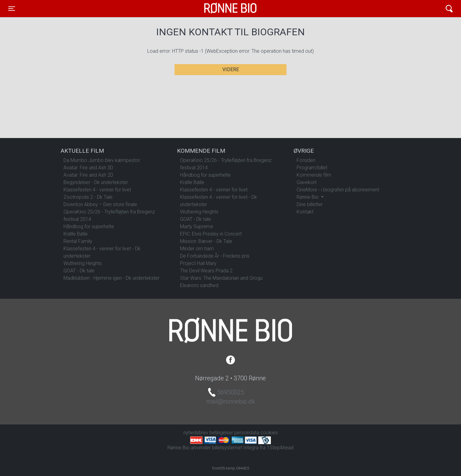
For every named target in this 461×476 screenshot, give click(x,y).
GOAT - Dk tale (79, 271)
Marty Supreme (197, 226)
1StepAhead (280, 448)
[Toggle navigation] (12, 9)
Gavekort (307, 182)
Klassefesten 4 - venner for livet (97, 190)
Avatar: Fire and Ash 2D (88, 175)
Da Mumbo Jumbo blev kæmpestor (102, 160)
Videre (231, 69)
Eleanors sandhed (199, 285)
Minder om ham (197, 249)
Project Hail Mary (198, 263)
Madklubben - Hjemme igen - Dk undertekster (111, 278)
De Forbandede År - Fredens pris (215, 256)
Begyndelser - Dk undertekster (96, 182)
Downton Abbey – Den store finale (100, 204)
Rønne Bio (221, 9)
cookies (269, 433)
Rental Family (78, 241)
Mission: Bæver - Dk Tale (206, 241)
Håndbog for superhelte (89, 226)
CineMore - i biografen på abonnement (338, 190)
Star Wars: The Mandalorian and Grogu (221, 278)
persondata (247, 433)
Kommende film (314, 175)
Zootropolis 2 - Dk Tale (88, 197)
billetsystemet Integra (235, 448)
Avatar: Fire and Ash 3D (88, 168)
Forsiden (306, 160)
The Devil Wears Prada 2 (206, 271)
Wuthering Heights (83, 263)
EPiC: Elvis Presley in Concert (211, 234)
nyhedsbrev (196, 433)
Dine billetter (310, 204)
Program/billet (312, 168)
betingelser (221, 433)
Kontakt (305, 212)
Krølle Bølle (76, 234)
